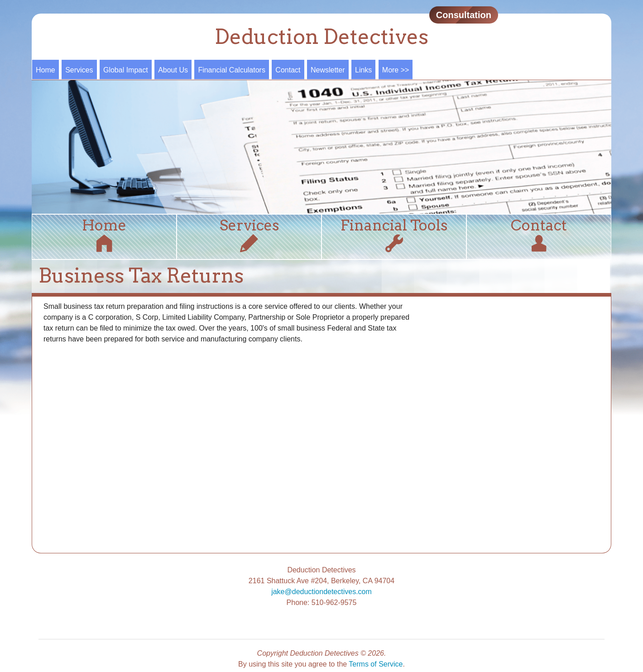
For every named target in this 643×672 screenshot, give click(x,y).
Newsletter (328, 70)
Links (363, 70)
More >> (396, 70)
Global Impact (126, 70)
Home (46, 70)
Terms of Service (376, 664)
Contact (288, 70)
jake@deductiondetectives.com (321, 592)
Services (79, 70)
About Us (173, 70)
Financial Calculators (232, 70)
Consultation (464, 15)
